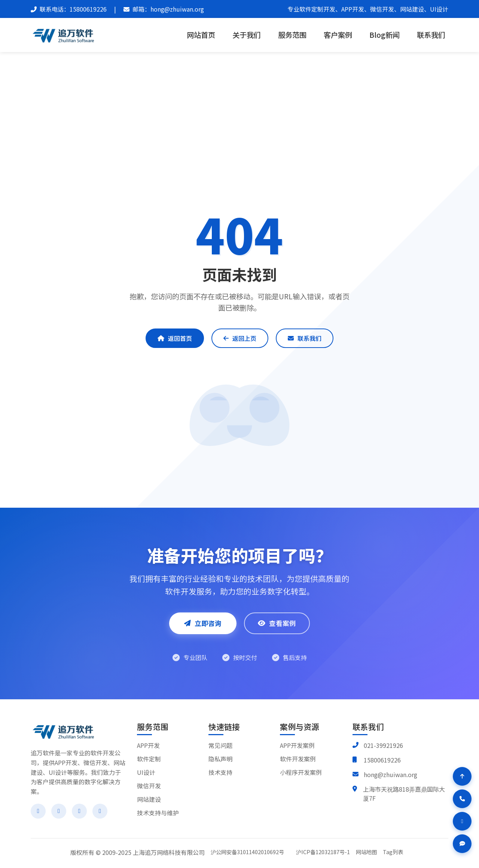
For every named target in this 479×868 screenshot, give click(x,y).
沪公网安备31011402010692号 (247, 852)
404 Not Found (256, 101)
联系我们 (431, 35)
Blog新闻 (385, 35)
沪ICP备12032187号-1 (323, 852)
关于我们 (247, 35)
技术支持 (220, 772)
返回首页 (175, 338)
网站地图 (366, 852)
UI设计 (146, 772)
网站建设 (149, 799)
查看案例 (277, 623)
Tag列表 (393, 852)
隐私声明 (220, 759)
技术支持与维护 (158, 813)
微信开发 (149, 786)
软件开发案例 (298, 759)
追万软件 (214, 101)
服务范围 (292, 35)
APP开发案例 (297, 745)
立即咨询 (203, 623)
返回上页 (240, 338)
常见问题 (220, 745)
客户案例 (338, 35)
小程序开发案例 (301, 772)
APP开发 (148, 745)
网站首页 (201, 35)
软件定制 (149, 759)
